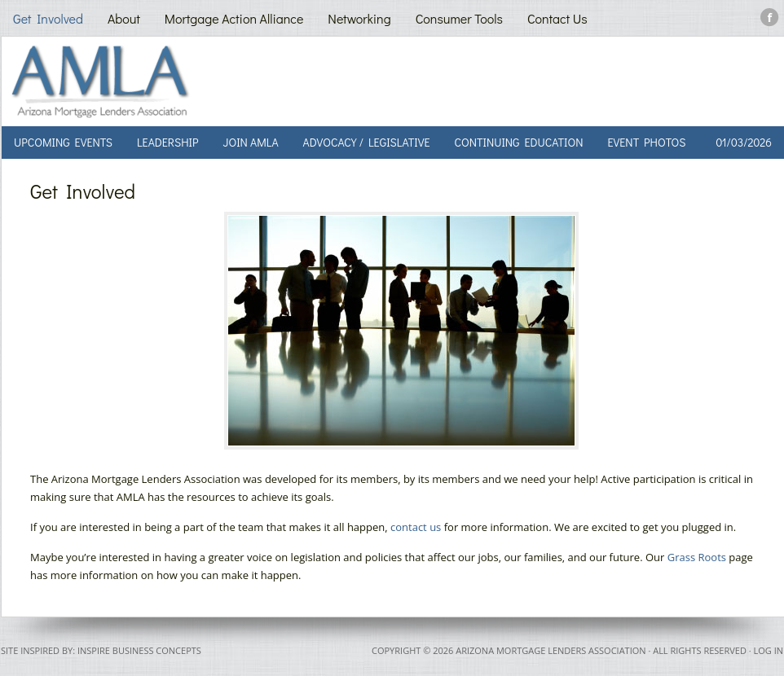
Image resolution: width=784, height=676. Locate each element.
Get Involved (48, 18)
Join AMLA (250, 142)
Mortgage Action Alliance (234, 18)
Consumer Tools (459, 18)
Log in (768, 650)
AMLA (191, 81)
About (124, 18)
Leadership (168, 142)
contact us (416, 527)
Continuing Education (518, 142)
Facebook (770, 18)
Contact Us (557, 18)
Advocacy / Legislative (367, 142)
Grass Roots (697, 557)
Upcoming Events (63, 142)
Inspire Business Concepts (139, 650)
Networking (359, 18)
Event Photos (647, 142)
